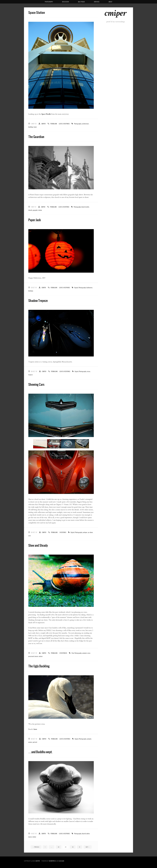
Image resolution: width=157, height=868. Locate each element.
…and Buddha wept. (40, 752)
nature (41, 656)
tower (35, 127)
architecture (85, 124)
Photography (49, 2)
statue (40, 210)
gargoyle (35, 210)
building (31, 127)
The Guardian (36, 137)
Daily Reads (81, 2)
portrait (35, 742)
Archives (97, 2)
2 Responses (63, 653)
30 (73, 847)
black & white (85, 207)
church (30, 210)
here (35, 729)
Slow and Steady (38, 545)
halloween (89, 288)
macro (36, 656)
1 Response (63, 532)
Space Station (37, 12)
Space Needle (46, 114)
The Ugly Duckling (39, 666)
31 (80, 847)
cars (30, 536)
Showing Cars (36, 384)
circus (88, 371)
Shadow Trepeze (38, 301)
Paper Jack (35, 220)
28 (59, 847)
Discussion (66, 2)
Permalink (54, 124)
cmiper (116, 14)
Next (88, 847)
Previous (36, 847)
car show (90, 532)
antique (85, 532)
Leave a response (64, 124)
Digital (76, 288)
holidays (31, 291)
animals (84, 653)
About (110, 2)
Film (73, 653)
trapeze (31, 375)
